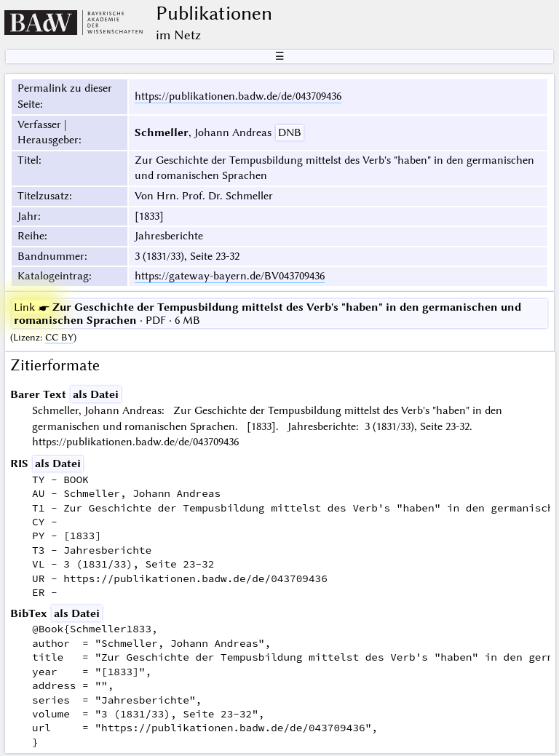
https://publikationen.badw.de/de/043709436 (238, 96)
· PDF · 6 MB (267, 314)
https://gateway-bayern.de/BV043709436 (230, 276)
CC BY (59, 337)
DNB (290, 132)
